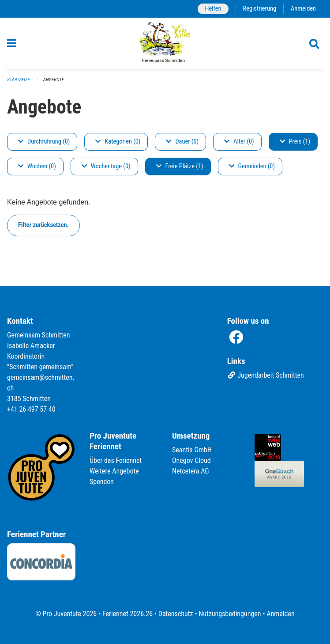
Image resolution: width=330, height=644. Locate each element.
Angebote (54, 80)
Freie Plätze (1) (180, 166)
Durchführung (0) (44, 142)
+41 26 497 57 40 (31, 409)
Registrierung (260, 9)
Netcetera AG (191, 471)
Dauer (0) (182, 142)
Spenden (102, 482)
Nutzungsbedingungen (230, 614)
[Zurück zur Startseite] (165, 43)
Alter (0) (239, 142)
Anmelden (303, 9)
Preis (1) (295, 142)
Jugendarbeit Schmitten (266, 375)
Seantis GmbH (192, 450)
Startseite (19, 80)
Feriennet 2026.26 (127, 614)
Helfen (213, 9)
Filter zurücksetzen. (43, 225)
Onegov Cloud (191, 460)
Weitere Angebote (114, 471)
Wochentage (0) (106, 166)
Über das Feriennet (116, 460)
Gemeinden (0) (252, 166)
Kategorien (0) (118, 142)
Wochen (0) (37, 166)
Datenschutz (176, 614)
